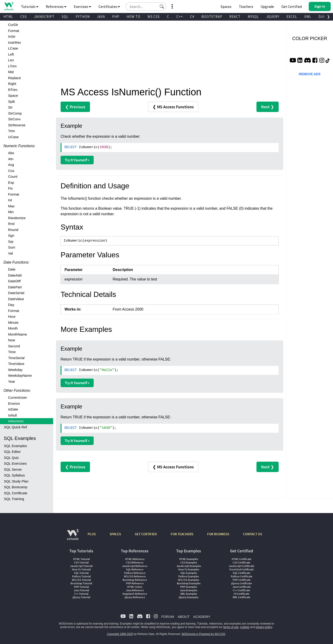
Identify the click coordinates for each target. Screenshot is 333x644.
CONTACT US (253, 534)
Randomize (17, 218)
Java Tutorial (81, 590)
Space (13, 95)
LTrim (12, 66)
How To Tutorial (81, 569)
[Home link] (9, 6)
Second (14, 346)
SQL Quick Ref (15, 427)
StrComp (15, 113)
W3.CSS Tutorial (81, 580)
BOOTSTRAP (212, 17)
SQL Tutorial (81, 573)
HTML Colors (135, 587)
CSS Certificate (241, 562)
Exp (11, 182)
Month (13, 328)
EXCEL (292, 17)
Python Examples (189, 576)
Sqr (11, 241)
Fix (10, 188)
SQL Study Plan (16, 481)
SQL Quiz (11, 458)
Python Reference (135, 573)
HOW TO (133, 17)
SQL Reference (135, 569)
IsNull (12, 415)
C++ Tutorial (81, 594)
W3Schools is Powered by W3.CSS (203, 634)
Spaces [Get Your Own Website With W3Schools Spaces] (226, 6)
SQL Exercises (15, 463)
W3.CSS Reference (135, 576)
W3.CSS (154, 17)
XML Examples (189, 594)
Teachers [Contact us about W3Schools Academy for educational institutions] (246, 6)
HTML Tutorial (81, 559)
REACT (235, 17)
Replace (14, 78)
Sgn (11, 235)
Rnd (11, 224)
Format (14, 31)
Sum (12, 247)
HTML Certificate (242, 559)
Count (13, 176)
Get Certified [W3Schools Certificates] (292, 6)
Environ (14, 403)
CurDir (13, 25)
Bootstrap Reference (135, 580)
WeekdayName (20, 375)
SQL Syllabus (14, 475)
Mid (11, 72)
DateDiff (14, 281)
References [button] (56, 6)
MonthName (18, 334)
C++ (180, 17)
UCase (13, 137)
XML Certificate (241, 597)
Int (10, 200)
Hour (12, 316)
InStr (12, 36)
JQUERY (273, 17)
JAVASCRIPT (44, 17)
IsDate (13, 409)
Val (11, 253)
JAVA (101, 17)
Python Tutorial (81, 576)
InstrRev (15, 42)
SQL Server (13, 469)
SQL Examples (15, 446)
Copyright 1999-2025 (120, 634)
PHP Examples (189, 587)
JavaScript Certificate (241, 566)
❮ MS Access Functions (173, 107)
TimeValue (16, 364)
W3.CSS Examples (189, 580)
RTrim (13, 90)
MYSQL (253, 17)
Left (11, 54)
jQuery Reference (135, 597)
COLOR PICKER (310, 38)
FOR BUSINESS (218, 534)
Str (10, 107)
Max (11, 206)
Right (12, 84)
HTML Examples (189, 559)
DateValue (16, 299)
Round (13, 230)
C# (192, 17)
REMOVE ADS (310, 74)
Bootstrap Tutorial (81, 583)
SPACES (115, 534)
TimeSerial (16, 358)
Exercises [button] (82, 6)
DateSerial (16, 293)
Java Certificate (242, 587)
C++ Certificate (241, 590)
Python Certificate (242, 576)
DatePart (15, 287)
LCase (13, 48)
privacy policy (264, 627)
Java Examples (189, 590)
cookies (245, 627)
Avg (11, 165)
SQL (65, 17)
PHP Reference (135, 583)
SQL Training (14, 499)
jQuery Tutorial (81, 597)
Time (12, 352)
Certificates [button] (109, 6)
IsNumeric (16, 421)
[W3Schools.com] (73, 537)
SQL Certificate (16, 493)
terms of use (231, 627)
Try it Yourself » (77, 160)
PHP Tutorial (81, 587)
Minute (13, 322)
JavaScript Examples (189, 566)
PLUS (92, 534)
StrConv (14, 119)
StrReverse (17, 125)
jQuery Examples (189, 597)
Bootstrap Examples (189, 583)
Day (11, 305)
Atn (11, 159)
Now (12, 340)
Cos (11, 171)
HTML (8, 17)
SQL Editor (12, 452)
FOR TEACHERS (182, 534)
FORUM (168, 617)
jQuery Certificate (242, 583)
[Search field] (146, 6)
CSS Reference (135, 562)
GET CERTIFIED (146, 534)
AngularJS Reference (135, 594)
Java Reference (135, 590)
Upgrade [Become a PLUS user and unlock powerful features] (267, 6)
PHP (116, 17)
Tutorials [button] (30, 6)
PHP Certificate (242, 580)
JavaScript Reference (135, 566)
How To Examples (189, 569)
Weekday (15, 370)
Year (12, 381)
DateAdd (15, 275)
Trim (11, 131)
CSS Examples (189, 562)
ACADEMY (202, 617)
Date (12, 269)
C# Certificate (241, 594)
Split (11, 101)
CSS (24, 17)
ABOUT (184, 617)
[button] (162, 6)
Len (11, 60)
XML (308, 17)
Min (11, 212)
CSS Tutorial (81, 562)
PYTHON (83, 17)
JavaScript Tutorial (81, 566)
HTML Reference (135, 559)
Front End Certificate (242, 569)
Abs (11, 153)
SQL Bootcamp (16, 487)
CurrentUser (18, 397)
